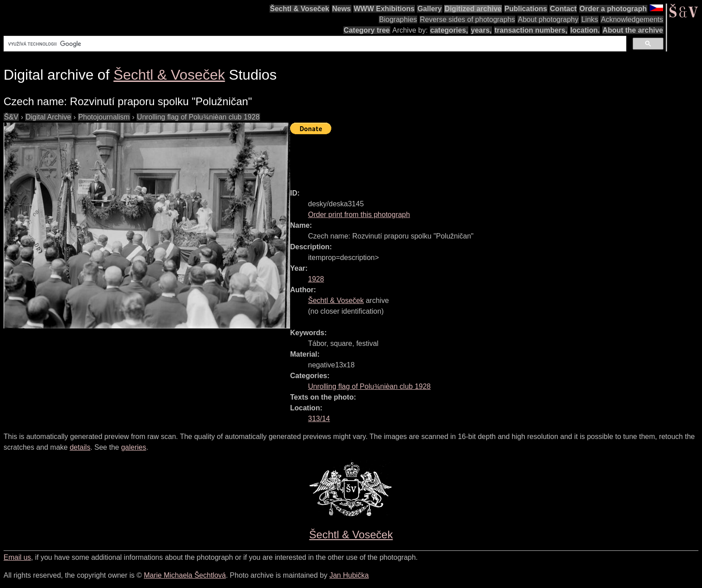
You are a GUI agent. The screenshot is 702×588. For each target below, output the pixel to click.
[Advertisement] (453, 158)
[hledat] (314, 44)
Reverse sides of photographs (468, 19)
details (80, 447)
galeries (133, 447)
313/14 (319, 419)
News (342, 9)
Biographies (398, 19)
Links (589, 19)
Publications (526, 9)
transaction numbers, (531, 30)
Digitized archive (473, 9)
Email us (17, 557)
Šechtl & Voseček (300, 9)
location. (585, 30)
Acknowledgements (632, 19)
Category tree (367, 30)
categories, (449, 30)
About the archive (633, 30)
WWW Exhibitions (384, 9)
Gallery (429, 9)
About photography (548, 19)
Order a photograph (613, 9)
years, (481, 30)
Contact (563, 9)
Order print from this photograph (359, 215)
